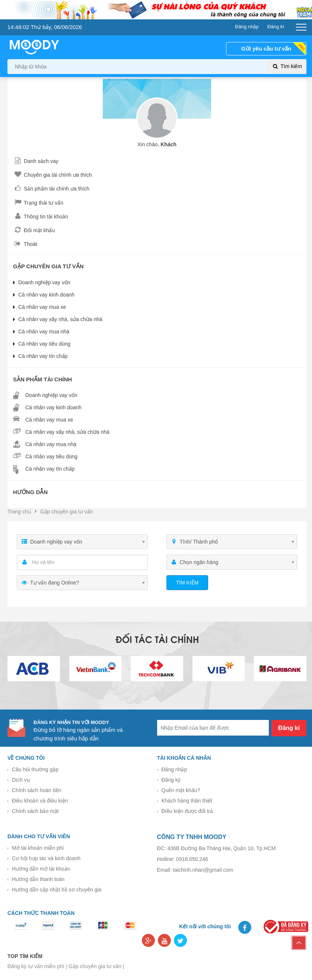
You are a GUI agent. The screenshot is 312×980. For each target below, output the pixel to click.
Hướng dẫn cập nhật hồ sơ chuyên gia (57, 890)
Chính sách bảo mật (35, 811)
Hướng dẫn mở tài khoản (41, 869)
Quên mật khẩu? (181, 790)
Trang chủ (19, 512)
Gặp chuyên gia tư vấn (67, 512)
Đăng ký (171, 780)
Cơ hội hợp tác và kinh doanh (46, 858)
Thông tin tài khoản (41, 217)
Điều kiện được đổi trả (187, 811)
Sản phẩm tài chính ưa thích (51, 189)
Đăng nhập (174, 769)
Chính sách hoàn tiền (37, 790)
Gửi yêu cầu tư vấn (266, 49)
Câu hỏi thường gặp (35, 769)
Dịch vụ (21, 780)
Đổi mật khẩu (34, 230)
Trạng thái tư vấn (38, 203)
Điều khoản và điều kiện (40, 801)
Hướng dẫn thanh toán (38, 879)
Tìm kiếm (287, 67)
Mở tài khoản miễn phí (38, 848)
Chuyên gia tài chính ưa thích (52, 175)
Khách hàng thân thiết (187, 801)
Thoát (25, 244)
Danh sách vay (36, 161)
